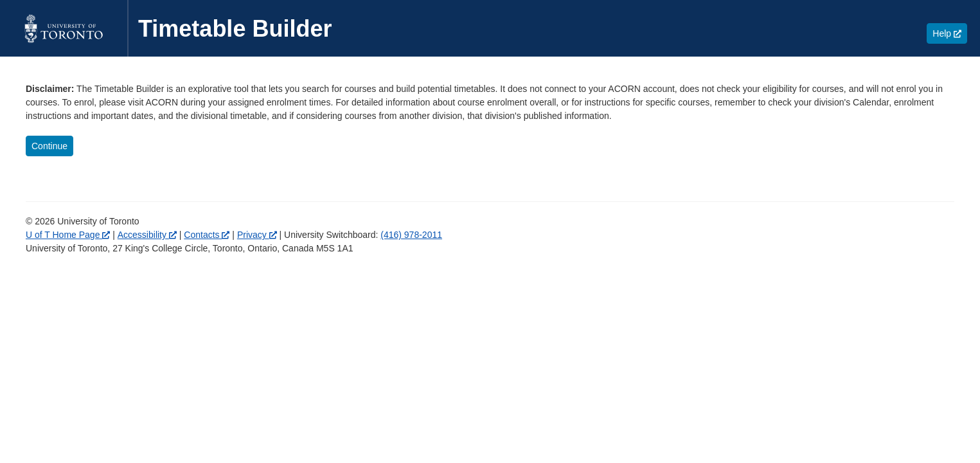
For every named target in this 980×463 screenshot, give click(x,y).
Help (950, 33)
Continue (49, 146)
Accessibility (147, 235)
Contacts (207, 235)
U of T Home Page (68, 235)
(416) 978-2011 (411, 235)
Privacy (257, 235)
